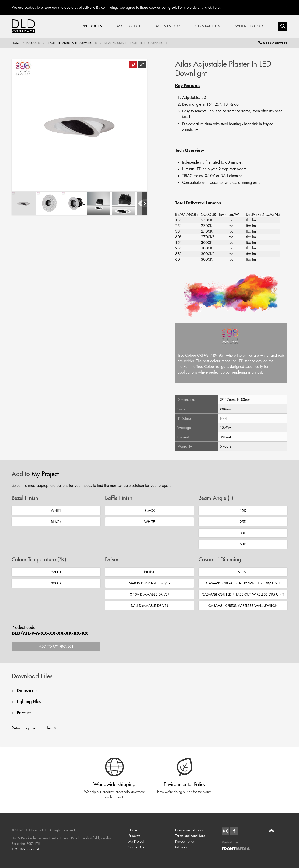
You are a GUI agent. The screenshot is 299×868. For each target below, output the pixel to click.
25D (243, 522)
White (56, 510)
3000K (56, 583)
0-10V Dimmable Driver (150, 594)
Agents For (168, 26)
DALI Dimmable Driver (149, 606)
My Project (129, 26)
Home (16, 43)
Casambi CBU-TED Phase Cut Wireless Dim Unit (243, 594)
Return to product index (32, 729)
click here (212, 7)
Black (56, 522)
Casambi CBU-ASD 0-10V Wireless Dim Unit (243, 583)
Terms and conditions (190, 836)
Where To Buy (250, 26)
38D (243, 533)
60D (243, 544)
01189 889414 (27, 850)
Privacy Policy (185, 842)
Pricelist (24, 713)
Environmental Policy (189, 831)
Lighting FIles (29, 702)
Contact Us (208, 26)
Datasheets (27, 690)
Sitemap (181, 848)
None (150, 572)
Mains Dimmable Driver (149, 583)
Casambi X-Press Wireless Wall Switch (243, 606)
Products (92, 26)
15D (243, 510)
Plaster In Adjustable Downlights (72, 43)
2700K (56, 572)
